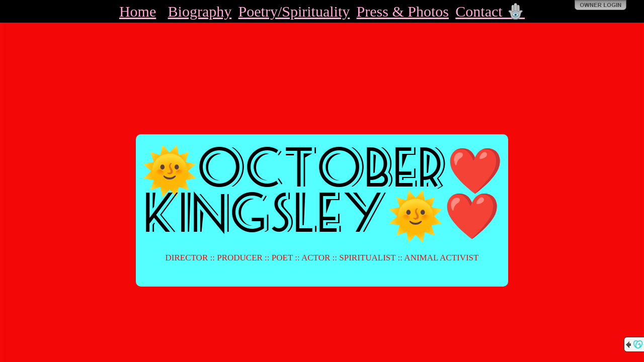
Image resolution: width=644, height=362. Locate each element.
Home (138, 11)
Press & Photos (403, 11)
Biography (200, 11)
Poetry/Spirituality (294, 11)
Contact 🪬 (490, 11)
